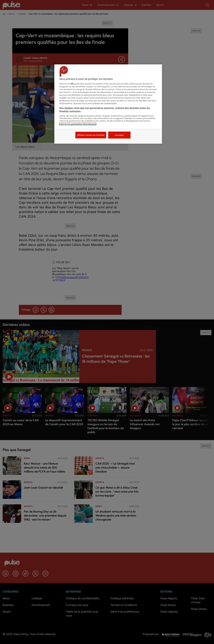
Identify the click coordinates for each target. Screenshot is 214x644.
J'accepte (119, 135)
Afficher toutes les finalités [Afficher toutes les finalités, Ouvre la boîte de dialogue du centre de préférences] (91, 135)
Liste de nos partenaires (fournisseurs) (78, 124)
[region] (108, 104)
